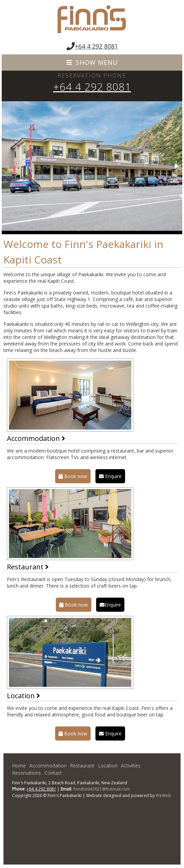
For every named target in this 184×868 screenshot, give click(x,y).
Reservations (27, 773)
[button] (176, 166)
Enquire (110, 476)
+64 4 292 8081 (96, 46)
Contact (53, 773)
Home (19, 766)
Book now (73, 476)
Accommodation (36, 438)
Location (23, 696)
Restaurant (28, 567)
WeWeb (163, 795)
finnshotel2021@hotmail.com (102, 789)
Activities (131, 766)
